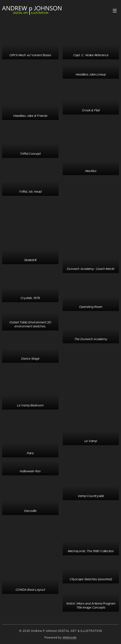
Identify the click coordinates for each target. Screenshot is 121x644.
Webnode (70, 637)
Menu (115, 11)
